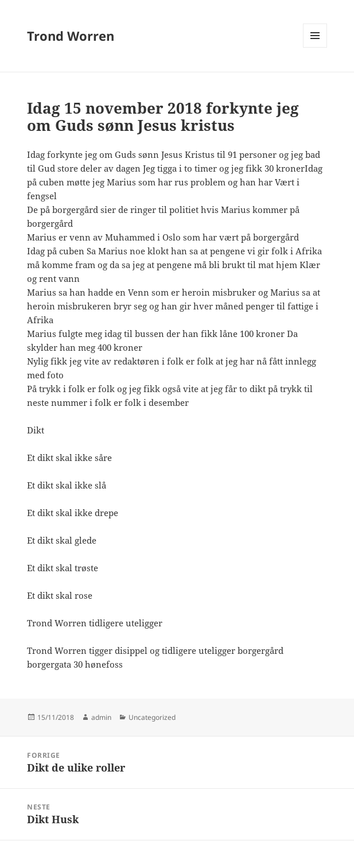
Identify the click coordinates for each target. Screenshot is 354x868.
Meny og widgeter (315, 47)
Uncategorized (152, 717)
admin (101, 717)
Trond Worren (71, 36)
